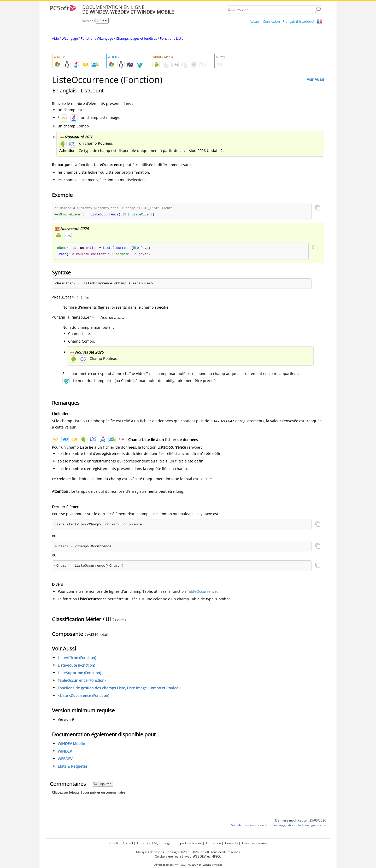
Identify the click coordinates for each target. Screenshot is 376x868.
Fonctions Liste (172, 38)
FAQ (155, 843)
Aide (55, 38)
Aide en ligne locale (312, 826)
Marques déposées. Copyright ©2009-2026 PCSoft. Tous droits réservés (188, 852)
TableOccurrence (202, 592)
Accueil (255, 21)
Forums (143, 843)
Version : (89, 21)
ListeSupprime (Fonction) (79, 674)
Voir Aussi (315, 79)
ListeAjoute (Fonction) (76, 666)
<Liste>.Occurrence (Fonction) (83, 697)
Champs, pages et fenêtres (136, 38)
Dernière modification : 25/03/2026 (301, 821)
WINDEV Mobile (71, 745)
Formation (213, 843)
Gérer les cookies (255, 843)
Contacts (231, 843)
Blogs (166, 843)
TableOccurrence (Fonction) (82, 681)
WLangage (70, 38)
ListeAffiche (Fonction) (77, 659)
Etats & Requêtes (73, 767)
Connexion (271, 21)
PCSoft (113, 843)
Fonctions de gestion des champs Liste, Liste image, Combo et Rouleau (119, 689)
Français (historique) (298, 21)
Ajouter (102, 785)
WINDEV (65, 752)
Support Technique (188, 843)
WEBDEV (65, 760)
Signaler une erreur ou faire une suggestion (263, 826)
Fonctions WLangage (97, 38)
